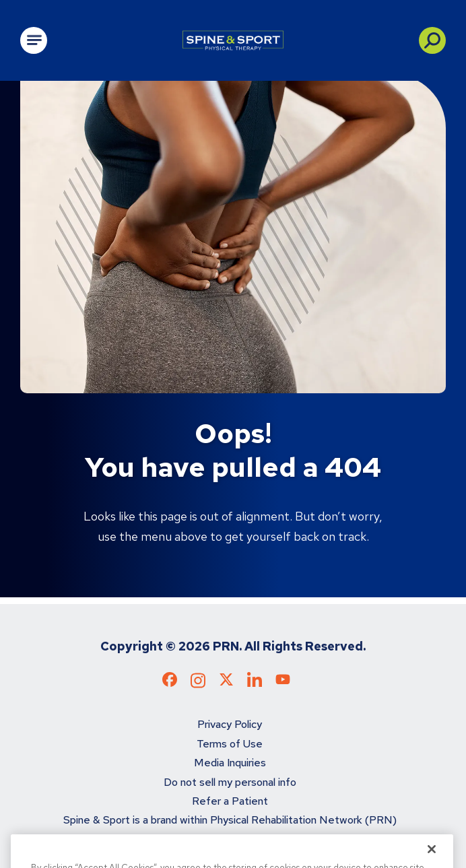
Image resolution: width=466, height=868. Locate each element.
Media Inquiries (230, 763)
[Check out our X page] (226, 682)
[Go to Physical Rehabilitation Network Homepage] (233, 40)
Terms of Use (230, 744)
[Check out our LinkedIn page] (255, 685)
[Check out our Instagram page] (198, 685)
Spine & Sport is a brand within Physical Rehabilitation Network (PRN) (230, 820)
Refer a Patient (230, 801)
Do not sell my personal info (230, 782)
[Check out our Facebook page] (170, 682)
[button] (432, 40)
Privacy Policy (230, 724)
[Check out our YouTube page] (283, 681)
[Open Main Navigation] (34, 40)
